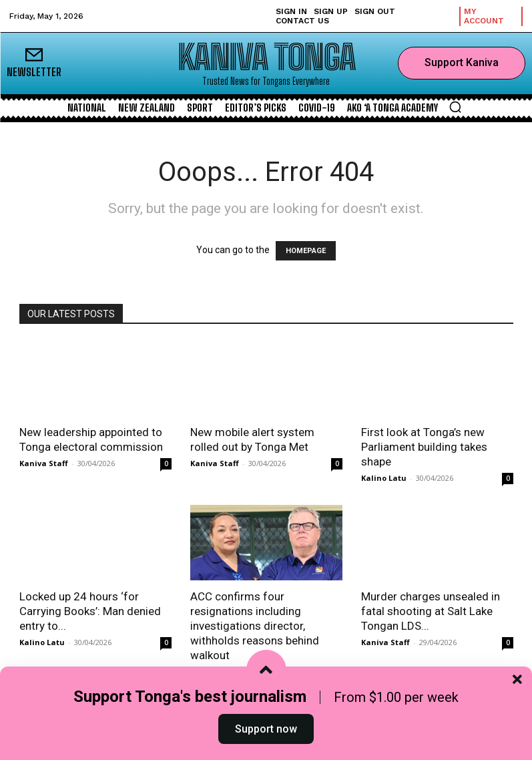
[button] (455, 107)
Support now (266, 729)
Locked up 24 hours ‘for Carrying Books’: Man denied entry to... (90, 611)
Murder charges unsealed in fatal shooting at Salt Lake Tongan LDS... (431, 611)
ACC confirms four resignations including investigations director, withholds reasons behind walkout (255, 626)
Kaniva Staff (44, 463)
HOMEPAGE (306, 251)
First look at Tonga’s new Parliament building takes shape (424, 447)
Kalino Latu (384, 478)
